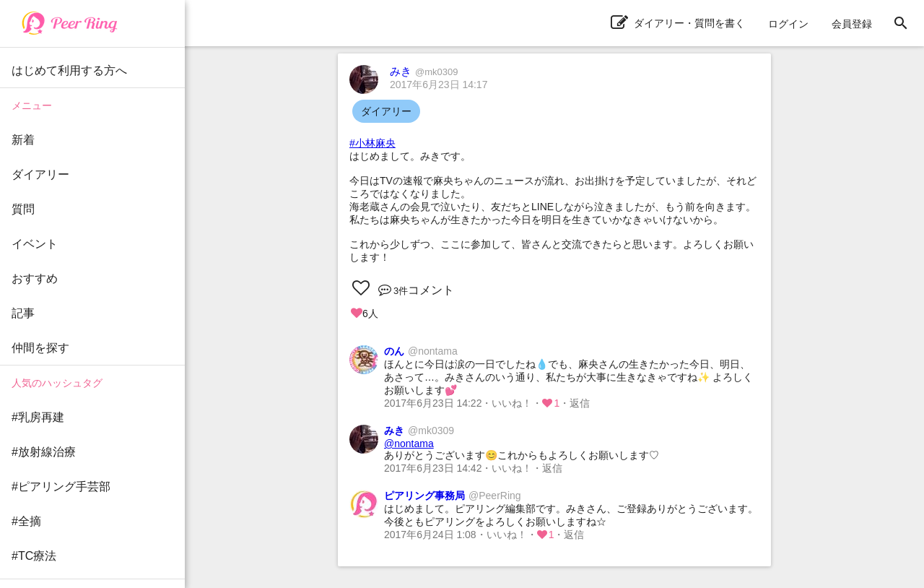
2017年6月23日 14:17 (439, 85)
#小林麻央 (372, 143)
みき (424, 71)
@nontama (409, 444)
